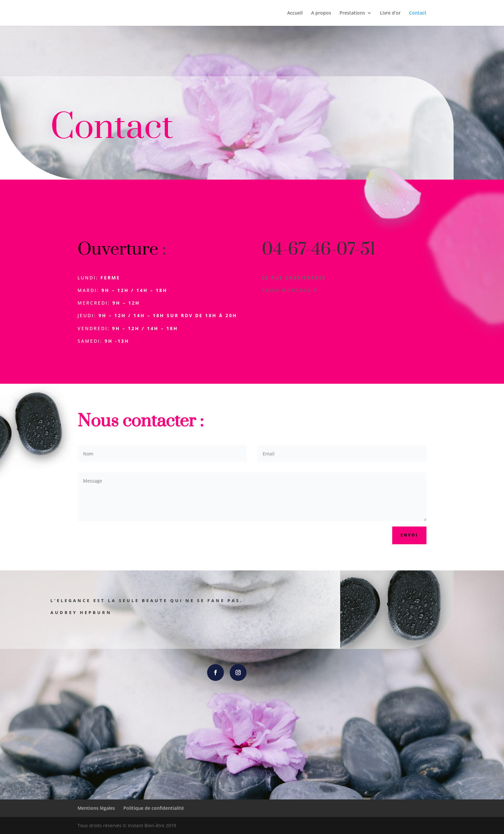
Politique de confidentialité (154, 808)
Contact (418, 13)
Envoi (409, 535)
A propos (321, 13)
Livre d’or (390, 13)
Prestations (352, 13)
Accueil (295, 13)
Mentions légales (96, 808)
